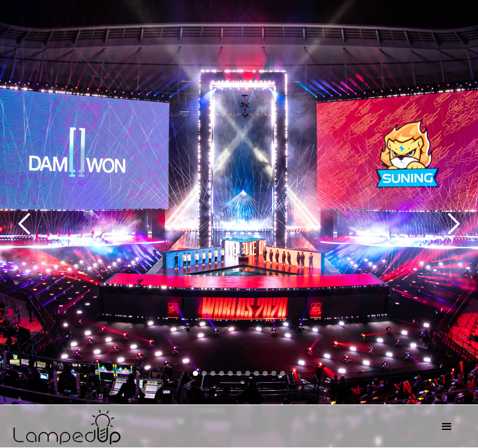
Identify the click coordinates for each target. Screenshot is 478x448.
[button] (447, 427)
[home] (220, 425)
